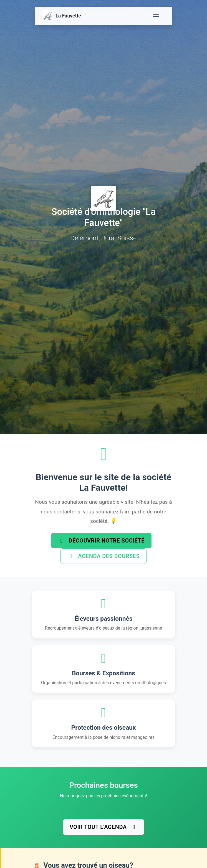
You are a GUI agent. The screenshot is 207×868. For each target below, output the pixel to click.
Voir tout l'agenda (103, 827)
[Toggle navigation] (157, 16)
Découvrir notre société (101, 541)
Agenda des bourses (103, 556)
